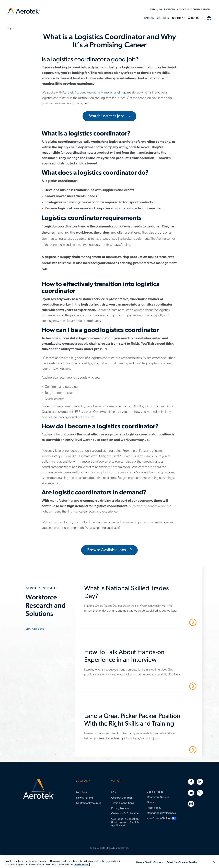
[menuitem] (157, 9)
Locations (169, 9)
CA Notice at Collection (125, 814)
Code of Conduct (122, 798)
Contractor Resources (89, 803)
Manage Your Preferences (161, 813)
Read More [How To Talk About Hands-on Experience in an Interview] (181, 686)
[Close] (214, 862)
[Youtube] (191, 793)
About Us (194, 18)
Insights (177, 18)
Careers (149, 18)
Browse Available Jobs (107, 550)
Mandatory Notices (158, 797)
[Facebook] (191, 782)
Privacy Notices (120, 808)
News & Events (85, 798)
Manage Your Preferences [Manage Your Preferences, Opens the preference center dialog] (149, 862)
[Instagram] (191, 804)
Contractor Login (201, 9)
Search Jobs (156, 9)
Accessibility (154, 808)
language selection (209, 18)
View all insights (35, 629)
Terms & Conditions (123, 803)
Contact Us (183, 9)
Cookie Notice (155, 792)
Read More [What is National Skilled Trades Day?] (181, 622)
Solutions (163, 18)
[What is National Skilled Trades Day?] (140, 594)
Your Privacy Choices (159, 819)
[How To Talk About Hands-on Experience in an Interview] (140, 658)
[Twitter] (200, 793)
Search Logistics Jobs (107, 116)
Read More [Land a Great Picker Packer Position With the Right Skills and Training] (181, 750)
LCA (114, 793)
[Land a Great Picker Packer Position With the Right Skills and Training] (140, 722)
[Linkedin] (200, 782)
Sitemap (151, 802)
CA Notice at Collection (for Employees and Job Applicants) (125, 822)
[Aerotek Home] (39, 789)
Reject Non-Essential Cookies (182, 862)
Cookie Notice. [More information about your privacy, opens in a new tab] (81, 865)
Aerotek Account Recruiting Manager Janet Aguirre (97, 93)
